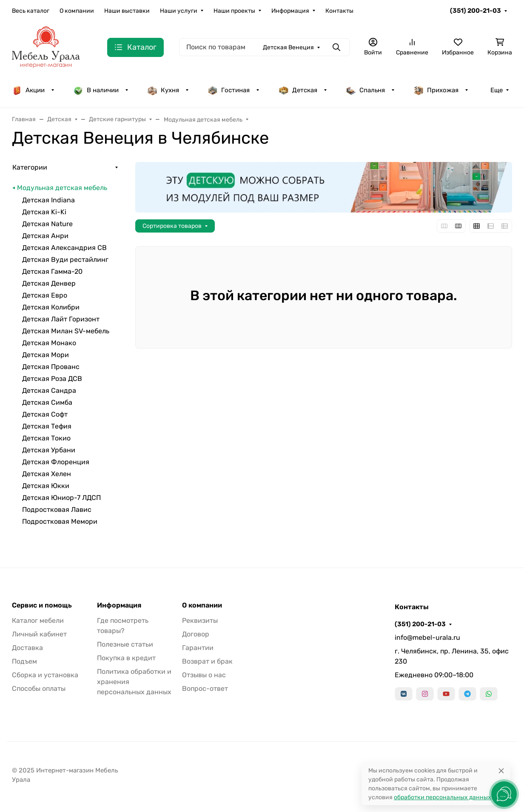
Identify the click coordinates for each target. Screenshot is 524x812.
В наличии (96, 90)
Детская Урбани (49, 450)
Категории (30, 167)
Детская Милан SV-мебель (66, 331)
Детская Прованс (51, 367)
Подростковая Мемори (60, 521)
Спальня (365, 90)
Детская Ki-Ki (44, 212)
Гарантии (198, 648)
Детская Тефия (47, 426)
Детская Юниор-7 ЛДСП (61, 498)
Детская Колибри (51, 307)
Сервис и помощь (42, 605)
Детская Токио (46, 438)
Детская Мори (46, 355)
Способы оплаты (39, 688)
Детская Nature (47, 224)
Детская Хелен (47, 474)
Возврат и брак (207, 661)
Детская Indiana (48, 200)
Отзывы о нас (204, 675)
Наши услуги (179, 11)
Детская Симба (47, 402)
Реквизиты (200, 620)
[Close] (501, 771)
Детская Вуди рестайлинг (65, 260)
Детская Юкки (46, 486)
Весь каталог (31, 11)
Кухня (163, 90)
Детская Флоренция (56, 462)
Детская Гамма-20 (52, 271)
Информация (290, 11)
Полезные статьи (125, 644)
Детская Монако (49, 343)
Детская (298, 90)
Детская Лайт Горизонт (61, 319)
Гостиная (229, 90)
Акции (28, 90)
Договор (196, 634)
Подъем (24, 661)
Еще (497, 90)
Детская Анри (45, 236)
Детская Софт (45, 414)
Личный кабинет (39, 634)
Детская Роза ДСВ (52, 379)
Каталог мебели (38, 620)
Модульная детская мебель (62, 188)
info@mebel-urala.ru (427, 637)
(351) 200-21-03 (476, 11)
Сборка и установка (45, 675)
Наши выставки (127, 11)
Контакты (339, 11)
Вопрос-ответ (205, 688)
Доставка (27, 648)
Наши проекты (234, 11)
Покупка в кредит (126, 658)
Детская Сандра (49, 390)
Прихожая (436, 90)
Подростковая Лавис (57, 510)
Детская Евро (45, 295)
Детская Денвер (49, 283)
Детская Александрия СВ (64, 248)
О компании (77, 11)
